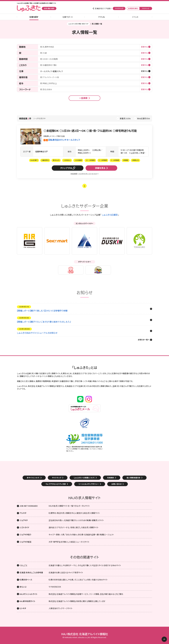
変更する (144, 47)
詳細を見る (100, 168)
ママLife (101, 17)
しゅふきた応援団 (110, 215)
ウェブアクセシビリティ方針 (56, 484)
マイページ (146, 8)
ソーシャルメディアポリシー (89, 484)
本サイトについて (33, 478)
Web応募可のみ (144, 118)
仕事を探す (34, 17)
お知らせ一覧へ (144, 340)
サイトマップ (57, 478)
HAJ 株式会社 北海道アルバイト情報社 (85, 634)
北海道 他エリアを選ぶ (103, 8)
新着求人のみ (125, 118)
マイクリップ (119, 8)
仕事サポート (68, 17)
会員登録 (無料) (133, 8)
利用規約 (111, 478)
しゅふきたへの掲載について (84, 478)
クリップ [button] (64, 168)
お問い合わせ (117, 484)
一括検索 (83, 98)
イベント (135, 17)
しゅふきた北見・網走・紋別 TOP (78, 24)
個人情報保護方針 (133, 478)
